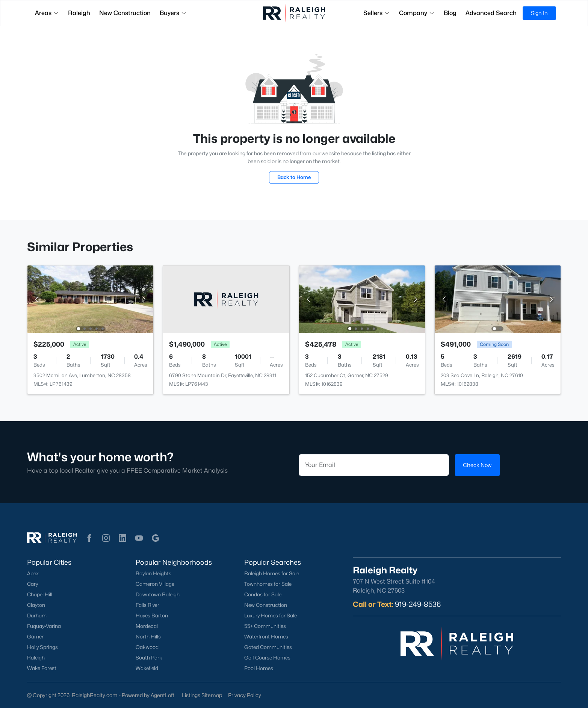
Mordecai (147, 626)
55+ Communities (265, 626)
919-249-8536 (418, 604)
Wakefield (147, 668)
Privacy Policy (245, 695)
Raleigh (36, 658)
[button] (89, 538)
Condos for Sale (263, 594)
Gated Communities (268, 647)
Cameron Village (155, 584)
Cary (32, 584)
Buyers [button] (173, 13)
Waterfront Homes (266, 637)
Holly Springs (42, 647)
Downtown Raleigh (158, 594)
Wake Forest (42, 668)
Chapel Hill (40, 594)
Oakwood (147, 647)
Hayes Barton (152, 616)
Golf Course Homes (267, 658)
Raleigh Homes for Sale (272, 573)
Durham (37, 616)
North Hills (148, 637)
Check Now (477, 465)
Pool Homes (259, 668)
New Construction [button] (125, 13)
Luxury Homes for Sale (271, 616)
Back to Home (294, 177)
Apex (33, 573)
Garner (35, 637)
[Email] (374, 465)
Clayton (36, 605)
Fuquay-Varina (44, 626)
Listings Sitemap (202, 695)
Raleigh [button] (79, 13)
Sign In (539, 13)
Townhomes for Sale (268, 584)
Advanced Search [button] (491, 13)
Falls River (147, 605)
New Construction (266, 605)
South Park (149, 658)
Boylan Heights (153, 573)
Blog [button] (450, 13)
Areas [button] (47, 13)
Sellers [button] (377, 13)
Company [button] (417, 13)
